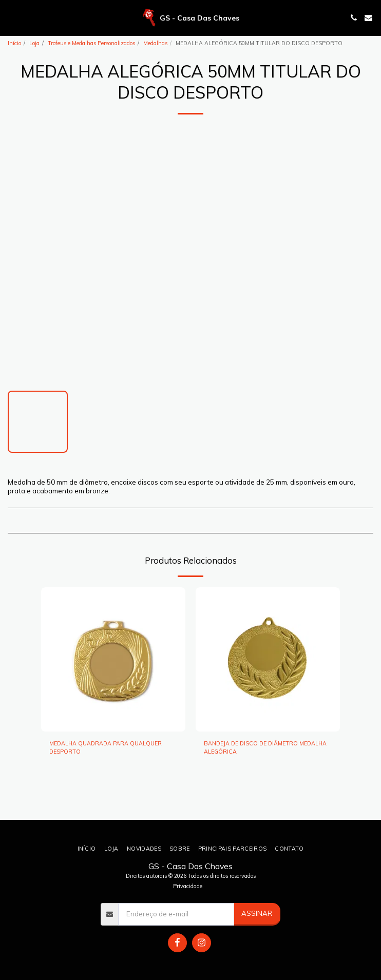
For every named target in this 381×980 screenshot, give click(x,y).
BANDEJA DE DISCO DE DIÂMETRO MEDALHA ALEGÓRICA (265, 747)
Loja (34, 43)
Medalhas (155, 43)
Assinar (257, 913)
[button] (11, 17)
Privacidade (188, 886)
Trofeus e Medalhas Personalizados (91, 43)
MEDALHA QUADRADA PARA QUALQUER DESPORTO (106, 747)
